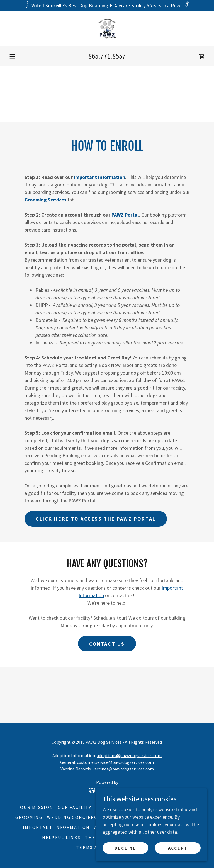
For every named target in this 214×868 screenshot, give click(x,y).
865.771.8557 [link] (107, 56)
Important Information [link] (56, 827)
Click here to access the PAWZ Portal (96, 519)
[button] (12, 56)
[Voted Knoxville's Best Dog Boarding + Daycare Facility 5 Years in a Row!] (107, 5)
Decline (125, 848)
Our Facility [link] (75, 807)
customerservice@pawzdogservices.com (115, 762)
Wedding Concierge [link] (74, 817)
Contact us (107, 644)
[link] (107, 28)
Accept (178, 848)
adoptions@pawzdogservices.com (129, 755)
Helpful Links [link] (61, 837)
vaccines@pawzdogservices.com (123, 769)
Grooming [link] (29, 817)
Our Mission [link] (37, 807)
